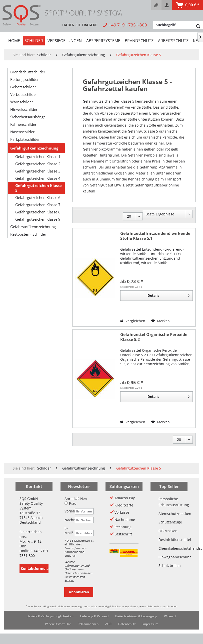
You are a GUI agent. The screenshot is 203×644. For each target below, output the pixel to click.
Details (168, 295)
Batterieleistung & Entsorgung (136, 616)
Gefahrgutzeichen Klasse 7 (38, 205)
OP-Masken (168, 531)
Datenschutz (127, 624)
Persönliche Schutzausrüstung (169, 502)
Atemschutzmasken (169, 514)
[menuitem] (156, 5)
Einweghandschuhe (169, 557)
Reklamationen (88, 624)
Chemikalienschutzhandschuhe (169, 548)
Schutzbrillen (169, 565)
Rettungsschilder (24, 79)
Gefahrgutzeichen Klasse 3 (38, 171)
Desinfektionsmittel (169, 540)
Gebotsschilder (23, 87)
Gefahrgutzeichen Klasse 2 (38, 164)
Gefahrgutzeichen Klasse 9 (38, 219)
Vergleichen (133, 321)
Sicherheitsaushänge (28, 117)
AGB (108, 624)
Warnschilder (22, 102)
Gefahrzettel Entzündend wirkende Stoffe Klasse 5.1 (155, 236)
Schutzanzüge (169, 522)
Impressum (150, 624)
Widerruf (170, 616)
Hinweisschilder (24, 109)
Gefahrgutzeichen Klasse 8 (38, 212)
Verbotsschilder (24, 94)
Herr (82, 499)
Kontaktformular (35, 568)
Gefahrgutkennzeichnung (34, 148)
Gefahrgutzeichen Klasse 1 (38, 157)
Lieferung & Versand (94, 616)
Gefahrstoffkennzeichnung (33, 227)
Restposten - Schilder (28, 234)
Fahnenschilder (23, 124)
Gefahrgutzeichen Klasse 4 (38, 178)
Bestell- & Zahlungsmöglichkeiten (50, 616)
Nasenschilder (22, 132)
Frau (70, 503)
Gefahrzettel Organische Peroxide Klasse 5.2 (154, 337)
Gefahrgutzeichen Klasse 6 (38, 198)
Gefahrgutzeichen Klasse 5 (38, 188)
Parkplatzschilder (25, 139)
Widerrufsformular (58, 624)
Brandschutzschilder (28, 72)
